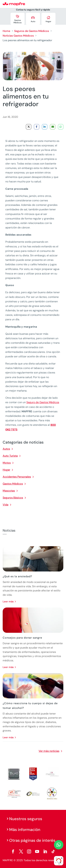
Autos (6, 449)
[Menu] (61, 4)
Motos (7, 463)
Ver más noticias (49, 751)
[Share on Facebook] (37, 127)
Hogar (6, 470)
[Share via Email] (53, 127)
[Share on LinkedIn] (45, 127)
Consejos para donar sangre (22, 638)
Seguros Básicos (13, 498)
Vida (6, 505)
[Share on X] (29, 127)
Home (6, 31)
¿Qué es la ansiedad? (17, 576)
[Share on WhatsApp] (61, 127)
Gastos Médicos (13, 484)
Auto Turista (10, 456)
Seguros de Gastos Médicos (32, 31)
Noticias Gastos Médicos (18, 36)
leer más (8, 602)
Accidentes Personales (17, 477)
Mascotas (9, 491)
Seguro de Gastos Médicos (43, 402)
